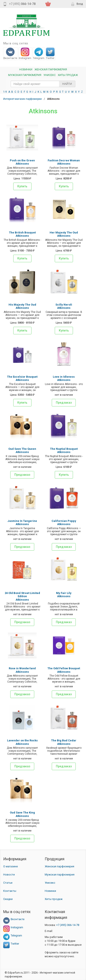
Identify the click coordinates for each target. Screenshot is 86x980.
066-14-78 (68, 925)
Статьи (8, 883)
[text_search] (43, 84)
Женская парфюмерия (59, 866)
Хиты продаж (68, 75)
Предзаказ (64, 403)
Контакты (10, 891)
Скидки (8, 899)
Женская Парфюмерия (51, 69)
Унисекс (50, 75)
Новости (9, 875)
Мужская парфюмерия (25, 75)
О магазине (10, 866)
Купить (22, 186)
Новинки (26, 69)
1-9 (5, 92)
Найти (67, 84)
